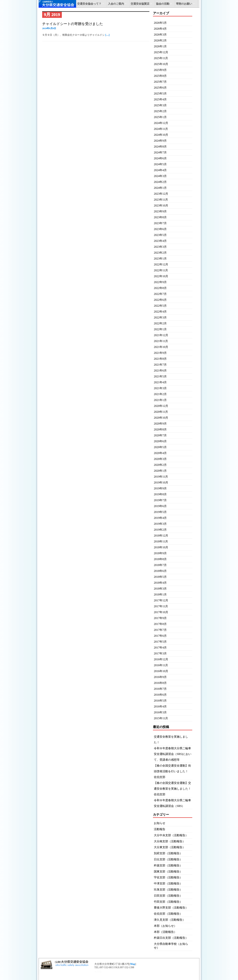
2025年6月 (160, 88)
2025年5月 (160, 93)
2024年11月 (161, 129)
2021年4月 (160, 382)
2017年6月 (160, 636)
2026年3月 (160, 35)
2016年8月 (160, 683)
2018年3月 (160, 589)
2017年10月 (161, 612)
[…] (107, 35)
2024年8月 (160, 147)
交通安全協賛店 (140, 4)
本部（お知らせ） (165, 926)
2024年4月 (160, 170)
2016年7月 (160, 689)
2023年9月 (160, 211)
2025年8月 (160, 76)
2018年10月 (161, 547)
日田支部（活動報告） (168, 896)
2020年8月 (160, 429)
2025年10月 (161, 64)
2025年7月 (160, 82)
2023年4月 (160, 241)
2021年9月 (160, 353)
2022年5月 (160, 306)
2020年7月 (160, 435)
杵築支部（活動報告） (168, 865)
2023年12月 (161, 194)
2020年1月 (160, 471)
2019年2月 (160, 530)
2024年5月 (160, 164)
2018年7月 (160, 565)
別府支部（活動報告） (168, 853)
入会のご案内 (116, 4)
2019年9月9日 (49, 28)
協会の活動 (163, 4)
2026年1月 (160, 46)
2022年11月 (161, 270)
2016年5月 (160, 701)
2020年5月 (160, 447)
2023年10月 (161, 205)
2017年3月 (160, 653)
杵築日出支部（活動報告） (171, 938)
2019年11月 (161, 477)
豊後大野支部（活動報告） (171, 908)
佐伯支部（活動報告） (168, 914)
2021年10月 (161, 347)
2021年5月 (160, 376)
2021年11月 (161, 341)
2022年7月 (160, 294)
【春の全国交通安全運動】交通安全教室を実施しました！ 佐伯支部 (174, 789)
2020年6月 (160, 441)
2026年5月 (160, 23)
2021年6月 (160, 371)
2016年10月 (161, 671)
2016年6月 (160, 695)
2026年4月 (160, 29)
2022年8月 (160, 288)
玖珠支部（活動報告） (168, 890)
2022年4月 (160, 312)
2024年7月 (160, 152)
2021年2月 (160, 394)
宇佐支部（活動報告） (168, 877)
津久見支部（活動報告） (170, 920)
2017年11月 (161, 606)
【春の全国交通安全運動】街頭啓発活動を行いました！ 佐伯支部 (172, 771)
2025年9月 (160, 70)
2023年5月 (160, 235)
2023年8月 (160, 217)
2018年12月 (161, 536)
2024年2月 (160, 182)
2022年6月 (160, 300)
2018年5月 (160, 577)
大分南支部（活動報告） (170, 841)
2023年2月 (160, 253)
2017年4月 (160, 648)
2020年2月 (160, 465)
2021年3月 (160, 388)
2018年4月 (160, 583)
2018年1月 (160, 594)
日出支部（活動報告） (168, 859)
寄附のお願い (184, 4)
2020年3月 (160, 459)
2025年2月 (160, 111)
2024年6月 (160, 158)
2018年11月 (161, 541)
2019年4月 (160, 518)
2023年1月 (160, 259)
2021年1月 (160, 400)
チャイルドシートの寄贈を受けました (73, 24)
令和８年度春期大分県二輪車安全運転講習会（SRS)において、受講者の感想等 (173, 754)
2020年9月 (160, 424)
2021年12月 (161, 335)
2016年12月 (161, 659)
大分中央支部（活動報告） (171, 835)
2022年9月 (160, 282)
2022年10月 (161, 276)
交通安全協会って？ (89, 4)
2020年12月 (161, 406)
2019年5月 (160, 512)
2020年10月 (161, 418)
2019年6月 (160, 506)
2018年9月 (160, 553)
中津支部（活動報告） (168, 883)
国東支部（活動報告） (168, 871)
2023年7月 (160, 223)
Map (133, 964)
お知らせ (160, 823)
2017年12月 (161, 600)
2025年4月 (160, 99)
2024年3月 (160, 176)
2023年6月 (160, 229)
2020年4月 (160, 453)
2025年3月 (160, 105)
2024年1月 (160, 188)
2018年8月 (160, 559)
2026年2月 (160, 40)
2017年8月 (160, 624)
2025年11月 (161, 58)
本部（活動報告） (165, 932)
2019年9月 (160, 488)
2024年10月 (161, 135)
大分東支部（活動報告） (170, 847)
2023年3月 (160, 247)
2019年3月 (160, 524)
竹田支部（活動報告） (168, 902)
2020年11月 (161, 412)
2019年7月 (160, 500)
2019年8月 (160, 494)
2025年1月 (160, 117)
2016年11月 (161, 665)
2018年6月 (160, 571)
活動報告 (160, 829)
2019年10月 (161, 482)
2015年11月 (161, 718)
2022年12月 (161, 264)
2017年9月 (160, 618)
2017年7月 (160, 630)
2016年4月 (160, 706)
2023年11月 (161, 200)
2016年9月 (160, 677)
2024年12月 (161, 123)
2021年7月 (160, 365)
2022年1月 (160, 329)
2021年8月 (160, 359)
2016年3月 (160, 712)
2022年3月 (160, 317)
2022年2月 (160, 323)
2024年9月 (160, 141)
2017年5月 (160, 642)
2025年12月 (161, 52)
